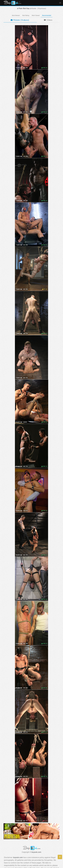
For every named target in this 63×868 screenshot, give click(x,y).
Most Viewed (36, 15)
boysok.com (36, 852)
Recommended (47, 15)
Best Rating (26, 15)
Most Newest (16, 15)
